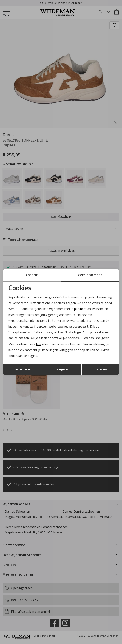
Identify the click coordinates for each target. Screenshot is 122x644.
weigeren (63, 370)
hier (39, 344)
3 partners (79, 309)
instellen (100, 370)
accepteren (23, 370)
